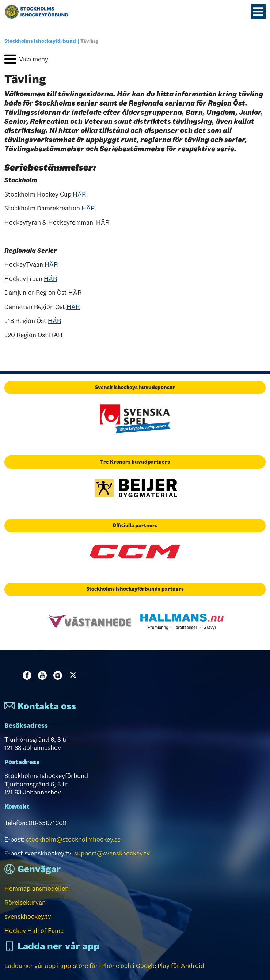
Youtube (44, 675)
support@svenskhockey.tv (112, 853)
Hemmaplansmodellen (37, 888)
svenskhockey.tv (28, 916)
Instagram (59, 675)
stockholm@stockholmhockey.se (73, 839)
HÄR (79, 194)
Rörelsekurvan (25, 903)
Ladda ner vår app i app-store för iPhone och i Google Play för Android (104, 966)
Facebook (28, 675)
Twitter (75, 675)
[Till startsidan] (39, 12)
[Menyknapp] (258, 12)
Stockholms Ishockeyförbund (40, 41)
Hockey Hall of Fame (34, 931)
